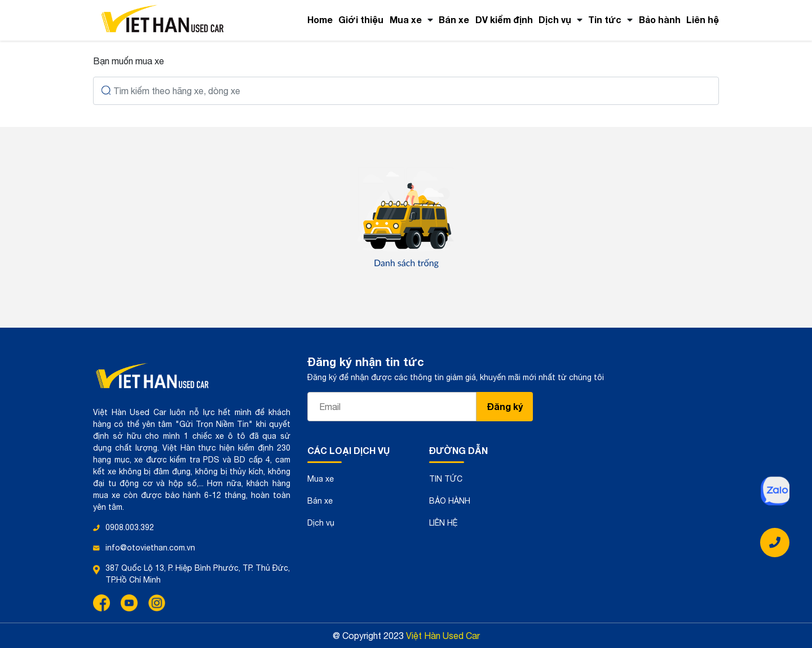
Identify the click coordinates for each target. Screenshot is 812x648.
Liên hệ (703, 19)
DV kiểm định (504, 19)
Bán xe (454, 19)
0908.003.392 (130, 527)
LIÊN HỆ (443, 523)
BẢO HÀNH (450, 501)
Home (320, 19)
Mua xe (406, 19)
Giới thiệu (361, 19)
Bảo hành (660, 19)
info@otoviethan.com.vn (150, 548)
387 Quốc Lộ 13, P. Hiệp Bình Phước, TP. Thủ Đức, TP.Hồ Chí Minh (198, 574)
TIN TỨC (446, 479)
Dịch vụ (555, 19)
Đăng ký (505, 406)
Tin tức (605, 19)
